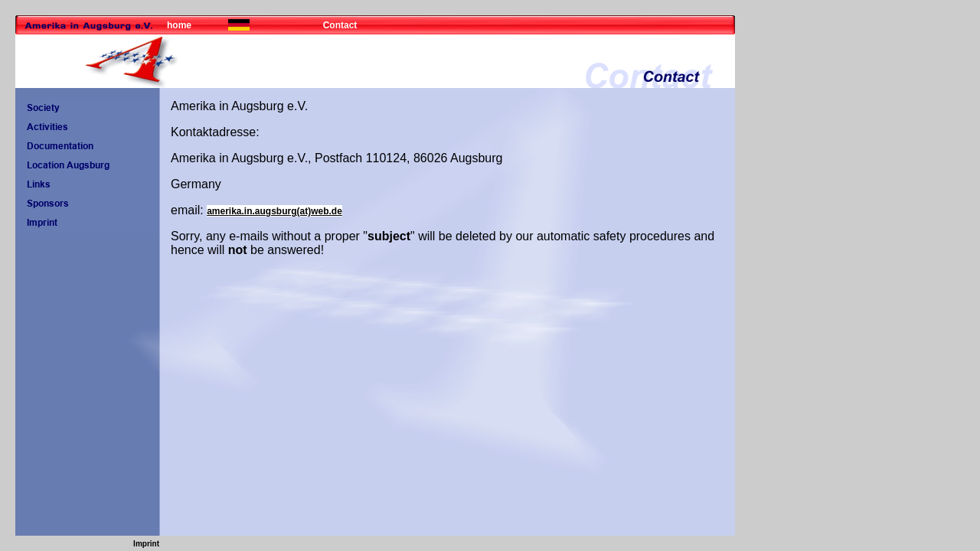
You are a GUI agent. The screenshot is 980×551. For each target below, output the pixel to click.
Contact (340, 25)
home (179, 25)
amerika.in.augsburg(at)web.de (274, 211)
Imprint (146, 544)
